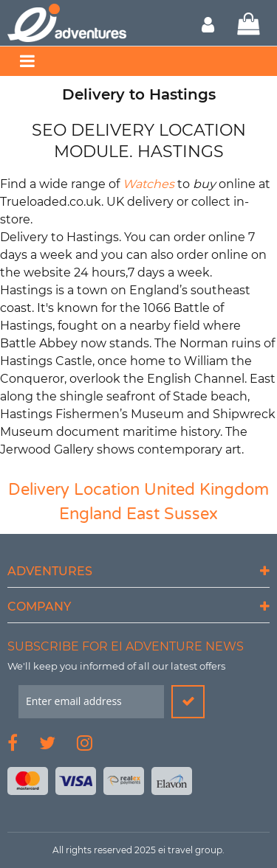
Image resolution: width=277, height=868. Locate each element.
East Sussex (172, 514)
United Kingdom (206, 490)
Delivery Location (74, 490)
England (90, 514)
